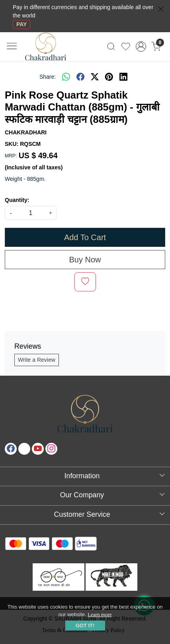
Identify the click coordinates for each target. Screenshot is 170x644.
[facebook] (80, 77)
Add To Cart (85, 237)
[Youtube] (38, 449)
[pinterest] (109, 77)
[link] (111, 47)
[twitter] (95, 77)
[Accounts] (141, 47)
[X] (24, 449)
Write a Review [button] (37, 360)
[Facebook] (11, 449)
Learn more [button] (100, 614)
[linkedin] (123, 77)
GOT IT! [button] (85, 626)
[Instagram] (51, 449)
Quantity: (17, 200)
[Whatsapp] (66, 77)
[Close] (161, 9)
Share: (48, 77)
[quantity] (31, 213)
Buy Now (85, 260)
